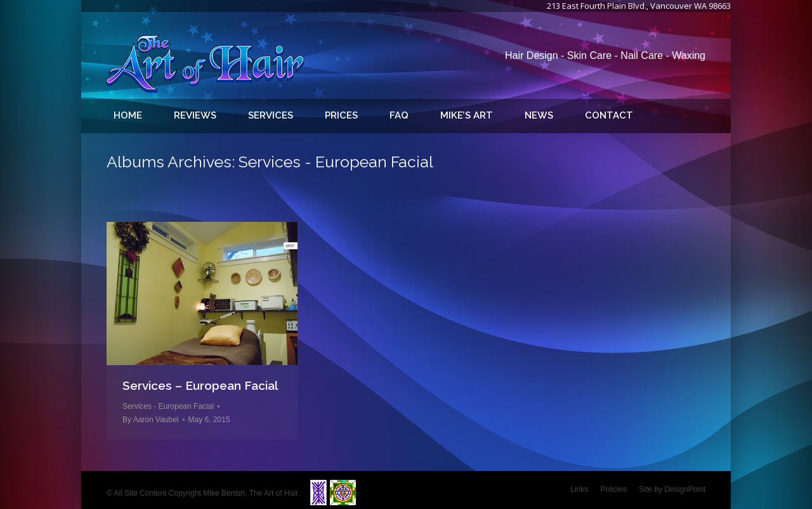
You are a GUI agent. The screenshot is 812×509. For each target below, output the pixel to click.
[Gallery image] (202, 293)
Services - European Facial (168, 406)
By (151, 420)
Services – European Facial (200, 385)
